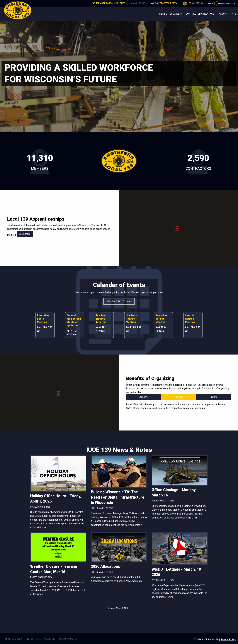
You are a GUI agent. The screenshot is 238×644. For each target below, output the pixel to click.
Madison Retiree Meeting (101, 319)
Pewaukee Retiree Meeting (161, 319)
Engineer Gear (222, 3)
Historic (214, 397)
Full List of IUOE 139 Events (119, 301)
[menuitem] (167, 14)
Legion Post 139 (193, 3)
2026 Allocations (105, 566)
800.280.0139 (138, 3)
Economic (144, 397)
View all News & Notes (119, 608)
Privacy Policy (228, 640)
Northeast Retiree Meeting (132, 319)
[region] (119, 77)
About (221, 14)
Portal (165, 3)
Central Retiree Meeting (190, 319)
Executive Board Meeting (43, 319)
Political (179, 397)
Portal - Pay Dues (109, 3)
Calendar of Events (119, 285)
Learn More (25, 234)
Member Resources (167, 14)
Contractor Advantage (198, 14)
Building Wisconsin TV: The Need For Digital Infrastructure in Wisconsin (118, 497)
